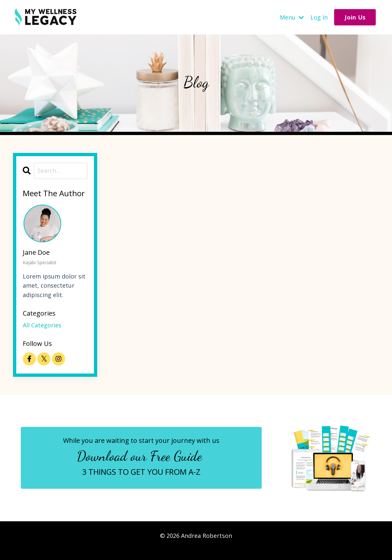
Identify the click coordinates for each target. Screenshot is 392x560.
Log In (319, 17)
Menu (292, 17)
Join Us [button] (355, 17)
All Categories (42, 325)
